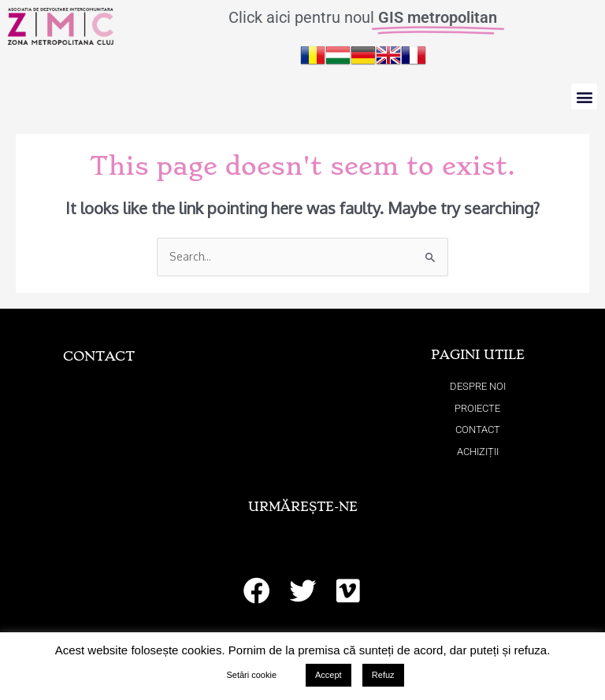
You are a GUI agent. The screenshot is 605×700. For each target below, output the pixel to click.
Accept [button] (328, 675)
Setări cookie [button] (251, 675)
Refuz (383, 675)
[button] (584, 96)
